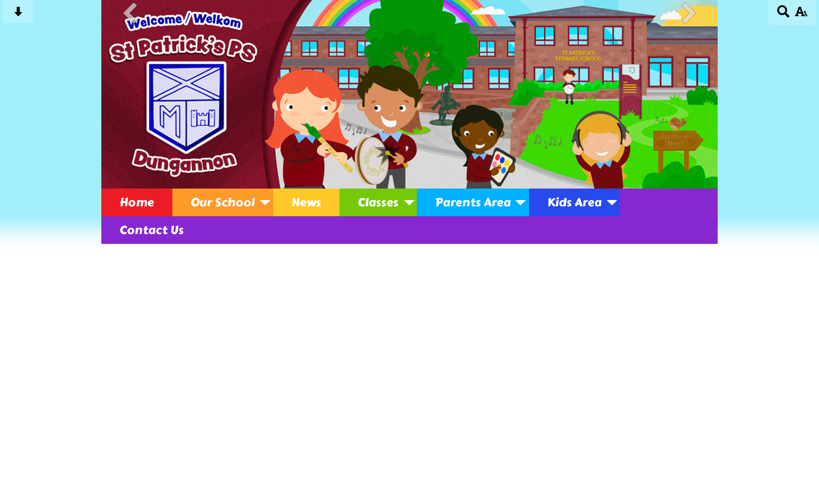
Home (137, 202)
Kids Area (575, 202)
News (306, 202)
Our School (223, 202)
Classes (378, 202)
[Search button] (784, 15)
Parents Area (473, 202)
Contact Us (152, 230)
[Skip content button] (18, 15)
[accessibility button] (801, 15)
